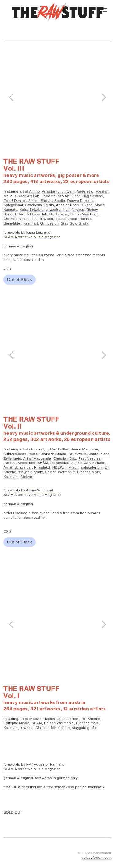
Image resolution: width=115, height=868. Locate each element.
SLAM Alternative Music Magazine (32, 237)
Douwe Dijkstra (80, 201)
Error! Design (15, 201)
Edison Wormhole (60, 472)
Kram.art (11, 477)
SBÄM (43, 463)
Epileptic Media (16, 723)
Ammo (34, 191)
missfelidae (60, 463)
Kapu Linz (35, 232)
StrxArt (64, 196)
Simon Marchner (84, 214)
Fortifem (103, 191)
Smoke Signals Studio (47, 201)
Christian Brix (65, 458)
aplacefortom (66, 219)
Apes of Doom (68, 205)
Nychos (78, 210)
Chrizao (10, 219)
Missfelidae (28, 219)
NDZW (58, 467)
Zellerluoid (12, 458)
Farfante (48, 196)
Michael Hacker (42, 719)
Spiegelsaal (13, 205)
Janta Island (100, 454)
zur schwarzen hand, (89, 463)
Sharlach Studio (53, 454)
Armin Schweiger (17, 467)
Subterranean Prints (20, 454)
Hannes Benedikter (19, 463)
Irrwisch (46, 219)
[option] (57, 97)
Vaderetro (85, 191)
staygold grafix (31, 472)
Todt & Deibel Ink (33, 214)
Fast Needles (89, 458)
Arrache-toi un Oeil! (58, 191)
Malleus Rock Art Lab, (22, 196)
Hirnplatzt (42, 467)
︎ (105, 10)
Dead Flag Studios (87, 196)
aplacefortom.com (97, 858)
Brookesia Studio (40, 205)
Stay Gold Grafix (75, 223)
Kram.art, (31, 223)
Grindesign (50, 223)
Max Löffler (59, 449)
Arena (31, 490)
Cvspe (88, 205)
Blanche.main (88, 472)
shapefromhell (57, 210)
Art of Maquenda (37, 458)
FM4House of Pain (42, 764)
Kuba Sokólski (32, 210)
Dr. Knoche (59, 214)
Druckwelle (78, 454)
